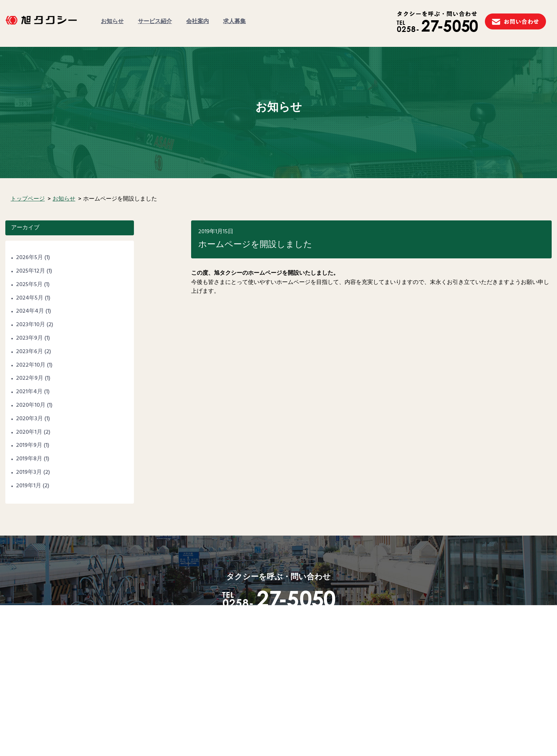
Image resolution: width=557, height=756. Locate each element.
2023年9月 (29, 338)
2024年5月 (30, 298)
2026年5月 (29, 258)
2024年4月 (30, 311)
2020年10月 (31, 405)
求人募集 (234, 22)
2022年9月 (30, 378)
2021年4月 (29, 392)
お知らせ (112, 22)
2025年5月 (29, 285)
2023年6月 (29, 352)
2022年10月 (31, 365)
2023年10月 (31, 325)
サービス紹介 (155, 22)
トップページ (28, 199)
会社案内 (198, 22)
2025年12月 (31, 271)
